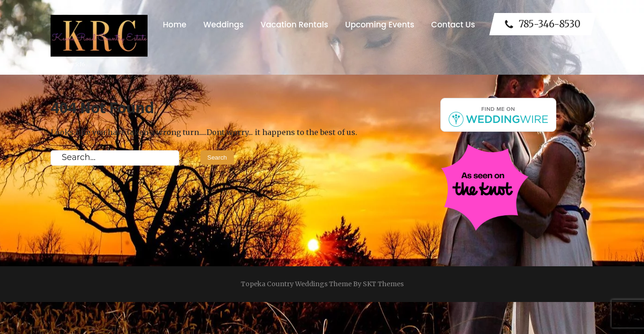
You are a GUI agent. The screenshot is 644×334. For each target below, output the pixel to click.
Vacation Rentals (294, 25)
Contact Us (453, 25)
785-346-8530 (543, 24)
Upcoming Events (380, 25)
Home (175, 25)
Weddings (223, 25)
